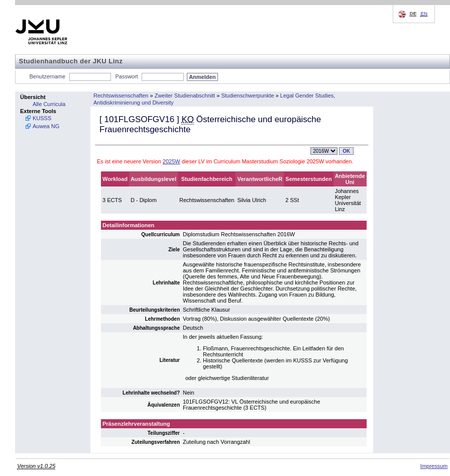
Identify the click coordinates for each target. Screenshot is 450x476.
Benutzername (48, 76)
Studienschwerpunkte (247, 96)
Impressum (434, 466)
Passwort (126, 76)
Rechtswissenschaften (121, 96)
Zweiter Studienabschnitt (185, 96)
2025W (172, 161)
